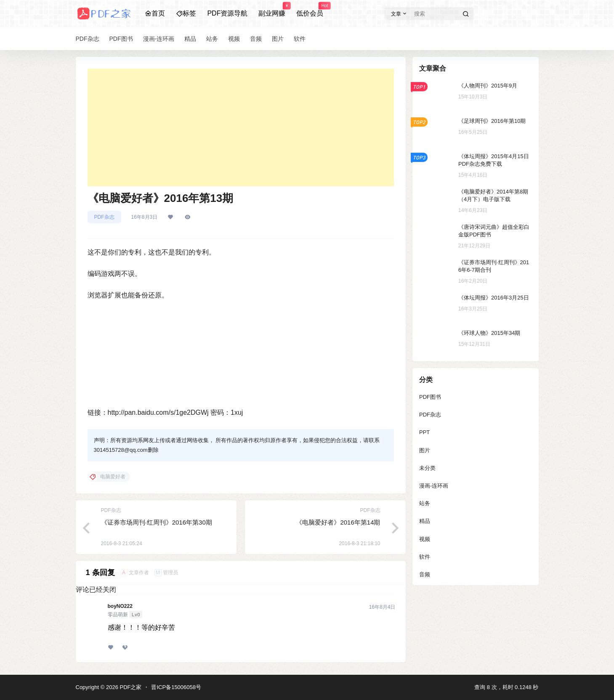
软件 (425, 557)
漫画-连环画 (434, 486)
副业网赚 (272, 10)
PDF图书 (430, 397)
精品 (425, 521)
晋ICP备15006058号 (176, 687)
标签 (186, 13)
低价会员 (310, 10)
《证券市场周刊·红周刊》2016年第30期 (157, 522)
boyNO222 (120, 606)
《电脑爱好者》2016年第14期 (338, 522)
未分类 (427, 468)
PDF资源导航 (227, 13)
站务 (425, 503)
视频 (425, 539)
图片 (425, 450)
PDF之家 (130, 687)
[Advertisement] (241, 127)
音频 (425, 574)
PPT (424, 432)
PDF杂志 (104, 217)
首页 (155, 13)
